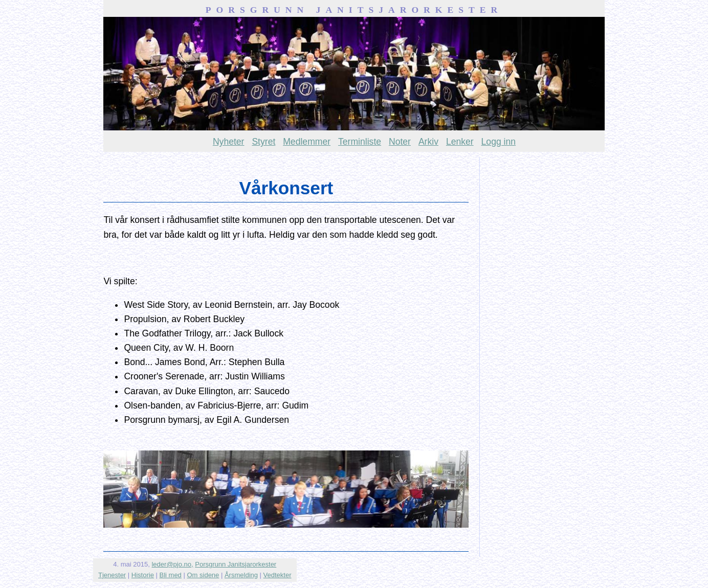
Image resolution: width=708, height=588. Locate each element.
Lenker (460, 142)
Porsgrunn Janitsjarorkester (236, 564)
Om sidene (203, 575)
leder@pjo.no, (172, 564)
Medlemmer (307, 142)
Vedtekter (278, 575)
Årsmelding (241, 575)
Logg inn (499, 142)
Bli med (171, 575)
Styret (263, 142)
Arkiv (428, 142)
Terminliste (360, 142)
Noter (400, 142)
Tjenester (112, 575)
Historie (143, 575)
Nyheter (229, 142)
